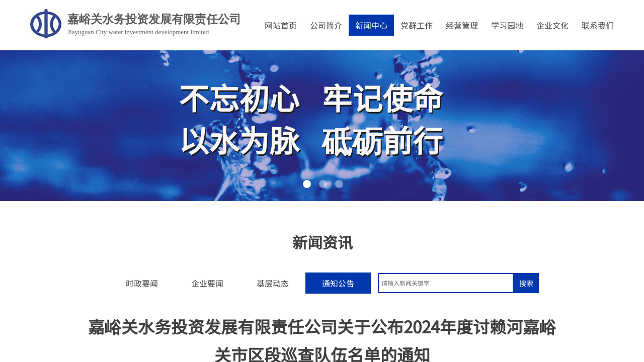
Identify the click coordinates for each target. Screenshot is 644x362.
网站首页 (281, 25)
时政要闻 (142, 283)
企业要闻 (207, 283)
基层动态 (273, 283)
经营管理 (462, 25)
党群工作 (417, 25)
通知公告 (338, 283)
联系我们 (598, 25)
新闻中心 (371, 25)
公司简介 (326, 25)
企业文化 (552, 25)
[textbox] (446, 283)
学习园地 (507, 25)
